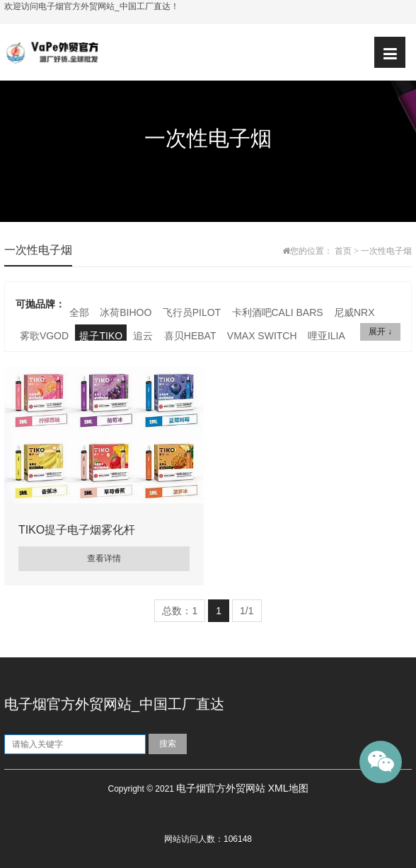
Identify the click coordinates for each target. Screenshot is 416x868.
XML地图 (288, 788)
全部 (79, 312)
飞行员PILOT (192, 312)
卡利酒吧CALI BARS (278, 312)
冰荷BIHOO (126, 312)
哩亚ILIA (327, 336)
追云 (143, 336)
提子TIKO (101, 336)
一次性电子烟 (386, 251)
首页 (343, 251)
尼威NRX (354, 312)
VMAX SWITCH (262, 336)
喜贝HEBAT (190, 336)
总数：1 (180, 611)
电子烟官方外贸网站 (221, 788)
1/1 (247, 611)
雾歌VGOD (44, 336)
